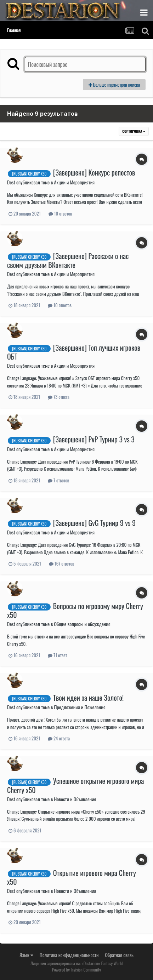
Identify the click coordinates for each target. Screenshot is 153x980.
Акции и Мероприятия (74, 182)
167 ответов (61, 563)
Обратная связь (119, 955)
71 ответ (57, 655)
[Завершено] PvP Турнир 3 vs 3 (94, 439)
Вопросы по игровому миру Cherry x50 (75, 610)
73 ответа (59, 397)
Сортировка (134, 131)
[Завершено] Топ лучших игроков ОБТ (74, 352)
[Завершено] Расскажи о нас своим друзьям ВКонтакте (68, 260)
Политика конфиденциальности (69, 955)
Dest (11, 182)
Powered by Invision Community (76, 970)
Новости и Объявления (75, 799)
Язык (26, 955)
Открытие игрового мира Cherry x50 (72, 877)
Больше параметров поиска (114, 85)
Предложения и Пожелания (80, 707)
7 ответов (58, 480)
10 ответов (60, 213)
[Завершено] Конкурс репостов (94, 172)
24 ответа (59, 738)
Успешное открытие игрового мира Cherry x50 (75, 785)
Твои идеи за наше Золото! (88, 698)
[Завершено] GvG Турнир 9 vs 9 (94, 523)
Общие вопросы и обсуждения (82, 624)
